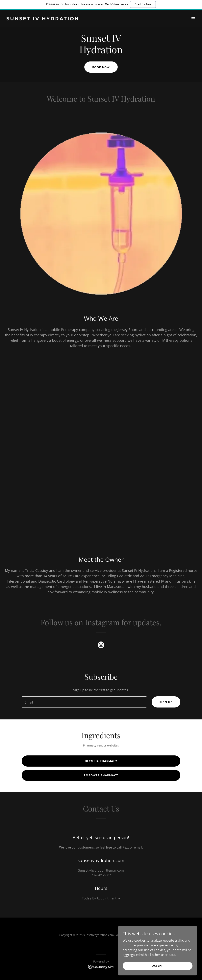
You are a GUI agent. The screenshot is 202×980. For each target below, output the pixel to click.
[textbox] (84, 702)
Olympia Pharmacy (101, 761)
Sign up (166, 702)
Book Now (101, 67)
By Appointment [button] (104, 898)
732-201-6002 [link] (101, 875)
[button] (193, 19)
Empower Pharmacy (101, 775)
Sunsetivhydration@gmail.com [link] (101, 870)
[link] (43, 19)
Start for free (143, 4)
